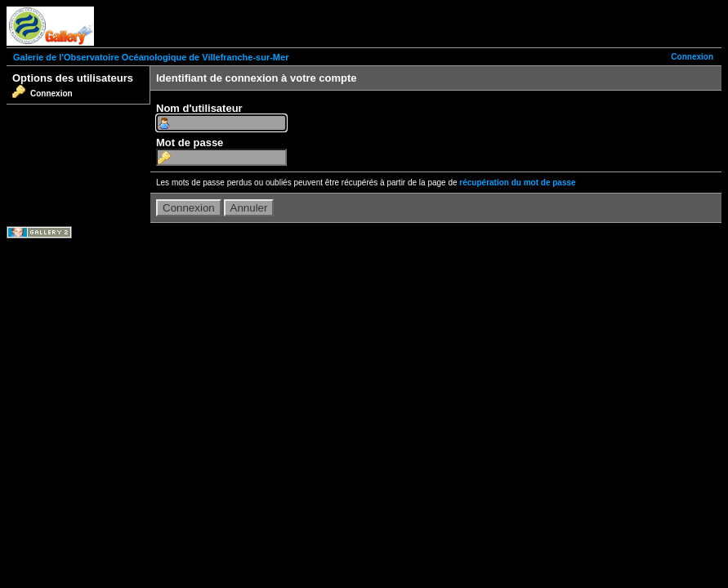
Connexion (692, 57)
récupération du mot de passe (517, 183)
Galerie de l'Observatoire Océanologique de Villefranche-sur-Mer (151, 57)
